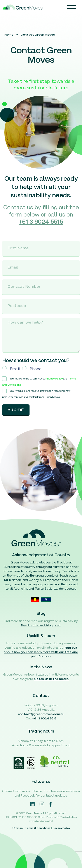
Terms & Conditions (38, 828)
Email (15, 369)
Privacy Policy (54, 379)
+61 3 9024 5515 (44, 719)
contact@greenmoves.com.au (41, 714)
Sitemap (17, 828)
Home (9, 35)
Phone (36, 369)
